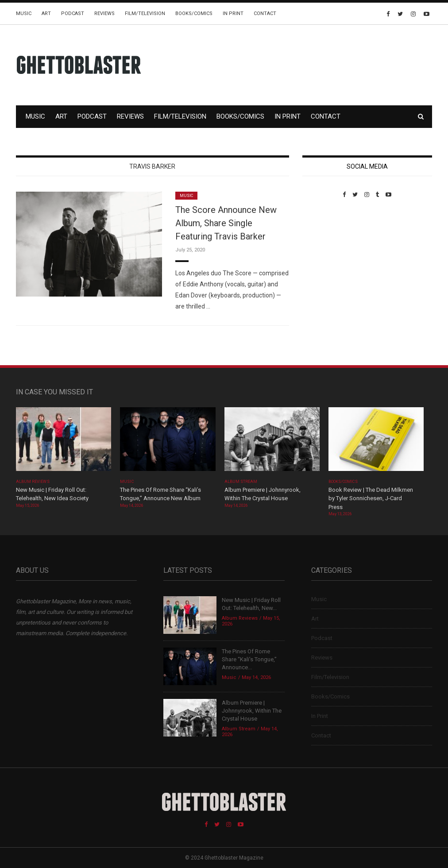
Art (46, 14)
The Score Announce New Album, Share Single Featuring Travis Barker (226, 223)
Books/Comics (194, 14)
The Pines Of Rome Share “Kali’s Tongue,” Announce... (249, 659)
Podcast (73, 14)
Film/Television (145, 14)
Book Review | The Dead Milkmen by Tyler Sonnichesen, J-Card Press (371, 498)
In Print (233, 14)
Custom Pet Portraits (328, 259)
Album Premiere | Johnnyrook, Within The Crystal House (252, 711)
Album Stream (241, 482)
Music (24, 14)
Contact (265, 14)
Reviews (104, 14)
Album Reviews (33, 482)
